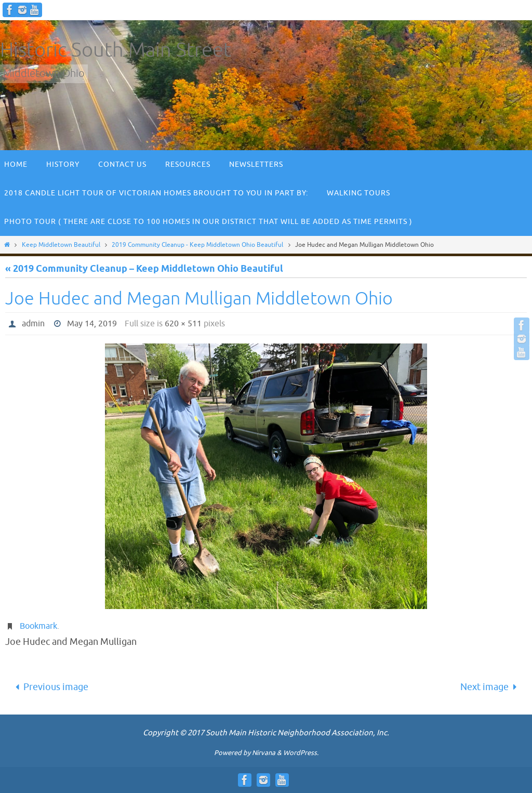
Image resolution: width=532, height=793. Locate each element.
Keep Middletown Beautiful (61, 245)
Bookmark (38, 626)
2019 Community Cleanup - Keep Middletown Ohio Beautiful (197, 245)
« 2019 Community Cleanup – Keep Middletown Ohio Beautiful (144, 269)
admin (33, 324)
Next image (491, 687)
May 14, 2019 (92, 324)
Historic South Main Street (116, 50)
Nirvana (264, 753)
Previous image (49, 687)
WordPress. (301, 753)
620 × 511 (183, 324)
